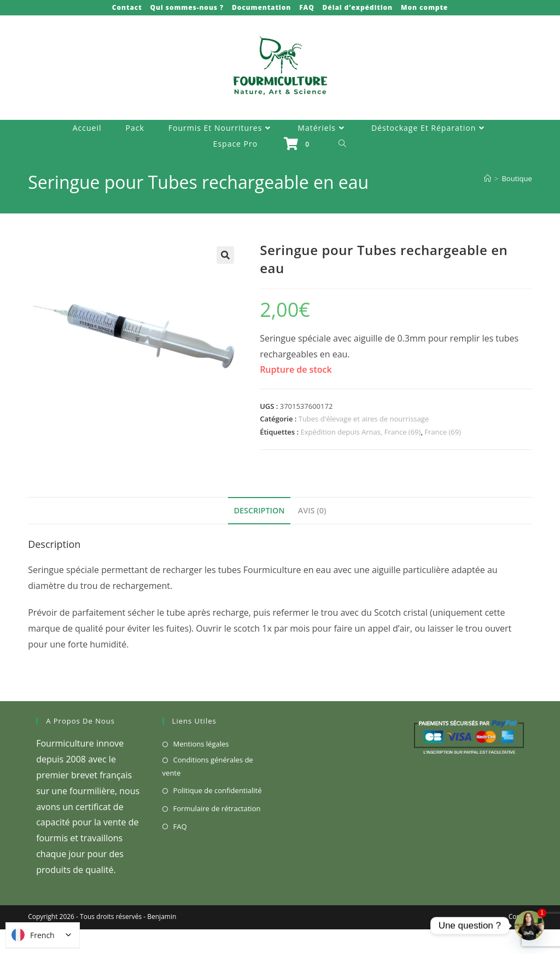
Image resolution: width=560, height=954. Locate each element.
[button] (225, 255)
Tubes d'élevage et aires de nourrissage (364, 419)
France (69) (443, 432)
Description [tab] (259, 510)
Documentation (261, 7)
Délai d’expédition (358, 7)
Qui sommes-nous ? (187, 7)
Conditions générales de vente (208, 766)
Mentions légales (201, 744)
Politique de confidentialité (218, 790)
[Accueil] (488, 178)
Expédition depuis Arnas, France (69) (360, 432)
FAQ (307, 7)
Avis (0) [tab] (312, 510)
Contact (127, 7)
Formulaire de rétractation (217, 808)
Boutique (517, 178)
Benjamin (162, 917)
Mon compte (424, 7)
